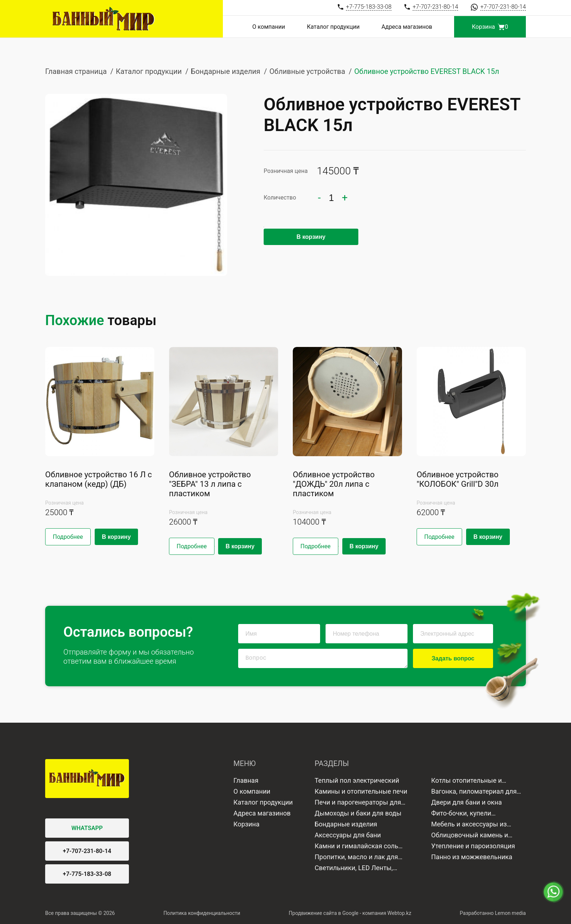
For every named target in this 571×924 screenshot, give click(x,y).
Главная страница (76, 71)
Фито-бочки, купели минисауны (461, 814)
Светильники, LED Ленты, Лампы (354, 869)
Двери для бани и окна (466, 802)
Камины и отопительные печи (361, 791)
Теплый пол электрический (357, 780)
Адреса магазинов (407, 27)
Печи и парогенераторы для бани (358, 803)
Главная (246, 780)
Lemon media (510, 913)
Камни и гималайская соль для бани (356, 847)
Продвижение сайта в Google (324, 913)
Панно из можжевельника (472, 857)
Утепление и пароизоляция (473, 846)
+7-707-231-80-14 (87, 851)
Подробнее (68, 537)
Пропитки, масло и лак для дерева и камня (356, 858)
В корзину (311, 237)
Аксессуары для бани (348, 835)
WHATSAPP (87, 828)
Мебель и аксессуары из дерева (469, 825)
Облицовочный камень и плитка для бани (470, 836)
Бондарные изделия (226, 71)
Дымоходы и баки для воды (358, 813)
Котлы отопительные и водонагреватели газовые (472, 781)
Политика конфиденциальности (202, 913)
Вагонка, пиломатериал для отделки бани (474, 792)
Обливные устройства (307, 71)
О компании (269, 27)
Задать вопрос (453, 658)
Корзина (246, 824)
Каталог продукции (333, 27)
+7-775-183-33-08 (87, 874)
